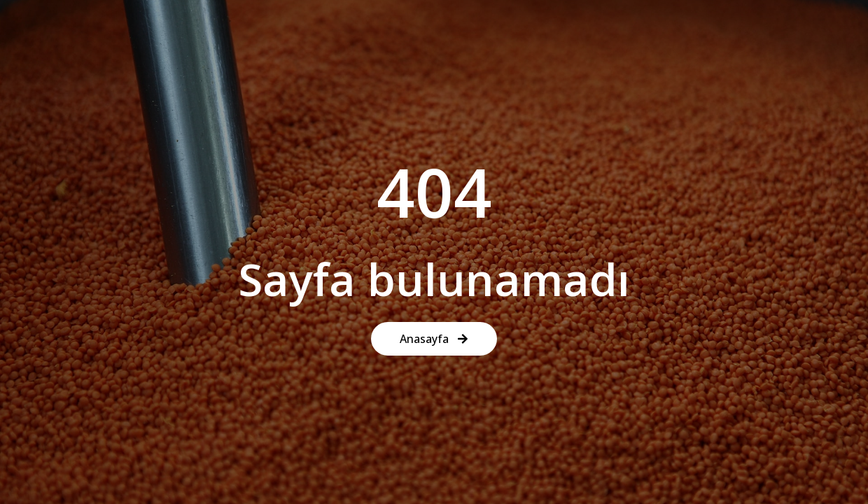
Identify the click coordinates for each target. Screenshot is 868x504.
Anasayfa (434, 339)
